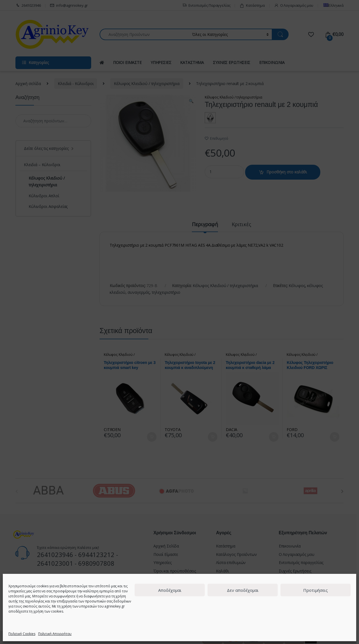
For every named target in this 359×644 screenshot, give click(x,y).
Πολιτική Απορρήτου (55, 634)
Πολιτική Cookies (22, 634)
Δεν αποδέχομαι (243, 590)
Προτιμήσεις (316, 590)
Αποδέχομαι (170, 590)
